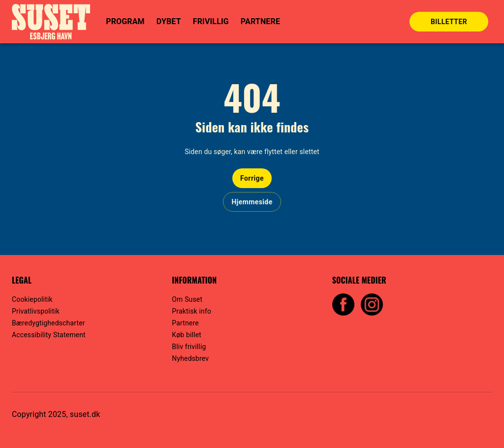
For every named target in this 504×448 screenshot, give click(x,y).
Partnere (185, 323)
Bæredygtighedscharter (48, 323)
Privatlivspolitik (36, 311)
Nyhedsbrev (190, 358)
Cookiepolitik (32, 299)
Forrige (252, 178)
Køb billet (187, 335)
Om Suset (187, 299)
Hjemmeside (252, 202)
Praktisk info (191, 311)
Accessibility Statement (49, 335)
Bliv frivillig (189, 347)
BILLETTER (449, 22)
